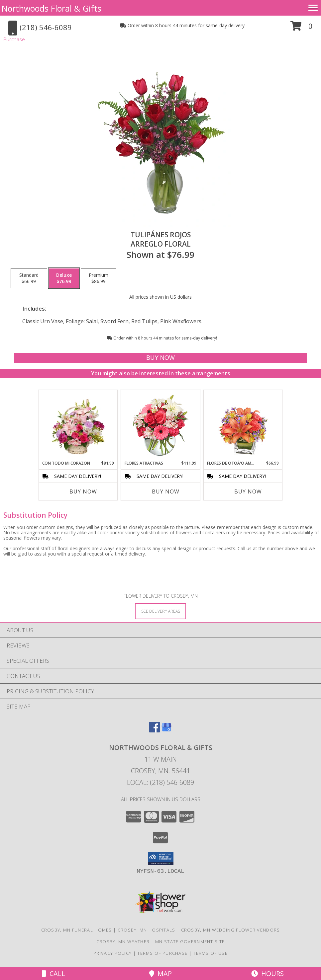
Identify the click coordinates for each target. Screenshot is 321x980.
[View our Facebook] (155, 730)
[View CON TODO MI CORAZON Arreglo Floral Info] (78, 425)
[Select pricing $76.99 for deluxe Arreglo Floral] (64, 278)
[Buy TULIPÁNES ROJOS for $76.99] (160, 358)
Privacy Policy (112, 953)
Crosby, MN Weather (123, 942)
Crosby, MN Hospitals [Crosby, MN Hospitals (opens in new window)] (147, 930)
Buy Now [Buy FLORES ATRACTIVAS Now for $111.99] (166, 491)
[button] (302, 28)
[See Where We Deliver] (160, 611)
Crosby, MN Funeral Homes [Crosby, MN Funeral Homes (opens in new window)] (77, 930)
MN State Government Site (190, 942)
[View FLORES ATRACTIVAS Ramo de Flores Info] (161, 425)
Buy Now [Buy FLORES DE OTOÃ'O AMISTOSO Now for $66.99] (248, 491)
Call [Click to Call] (53, 974)
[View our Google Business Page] (166, 730)
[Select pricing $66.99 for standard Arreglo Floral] (29, 278)
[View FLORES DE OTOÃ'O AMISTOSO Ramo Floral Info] (243, 425)
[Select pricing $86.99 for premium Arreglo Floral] (99, 278)
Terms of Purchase (162, 953)
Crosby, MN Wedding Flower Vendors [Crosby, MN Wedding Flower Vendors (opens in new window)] (231, 930)
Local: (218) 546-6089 (160, 782)
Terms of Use (210, 953)
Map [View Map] (160, 974)
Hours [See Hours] (267, 974)
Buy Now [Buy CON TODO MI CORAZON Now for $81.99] (83, 491)
